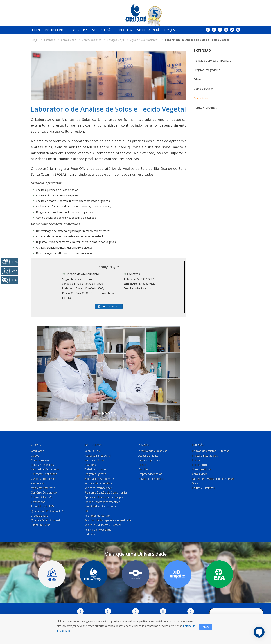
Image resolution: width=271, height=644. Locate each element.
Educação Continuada (44, 474)
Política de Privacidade (98, 530)
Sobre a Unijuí (93, 451)
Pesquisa (89, 30)
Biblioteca (124, 30)
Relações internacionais (98, 488)
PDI (86, 511)
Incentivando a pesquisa (153, 451)
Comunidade (201, 98)
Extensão (106, 30)
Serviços (169, 30)
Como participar (203, 89)
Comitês (143, 469)
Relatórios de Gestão (97, 516)
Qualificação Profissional (45, 520)
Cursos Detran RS (41, 497)
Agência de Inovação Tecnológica (104, 497)
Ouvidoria (90, 465)
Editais (198, 79)
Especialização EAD (42, 506)
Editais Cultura (201, 465)
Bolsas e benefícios (42, 465)
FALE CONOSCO (109, 306)
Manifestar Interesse (43, 488)
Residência (37, 483)
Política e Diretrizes (205, 108)
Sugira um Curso (41, 525)
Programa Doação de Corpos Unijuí (106, 493)
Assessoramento (148, 456)
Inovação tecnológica (151, 479)
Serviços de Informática (98, 483)
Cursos (74, 30)
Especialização (40, 516)
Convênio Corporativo (44, 493)
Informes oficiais (94, 460)
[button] (48, 374)
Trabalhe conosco (95, 469)
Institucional (55, 30)
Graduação (37, 451)
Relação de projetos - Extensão (213, 61)
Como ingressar (40, 460)
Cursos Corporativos (43, 479)
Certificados (38, 502)
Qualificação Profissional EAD (48, 511)
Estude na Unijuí (147, 30)
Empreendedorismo (150, 474)
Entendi (206, 627)
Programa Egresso (95, 474)
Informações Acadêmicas (99, 479)
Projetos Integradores (207, 70)
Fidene (37, 30)
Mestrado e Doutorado (45, 469)
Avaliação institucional (97, 456)
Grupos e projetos (149, 460)
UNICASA (90, 534)
